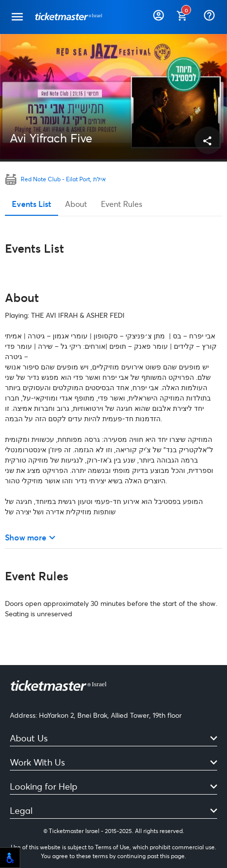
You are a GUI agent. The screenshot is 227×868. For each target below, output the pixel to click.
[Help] (210, 13)
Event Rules (122, 204)
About (76, 204)
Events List (32, 204)
